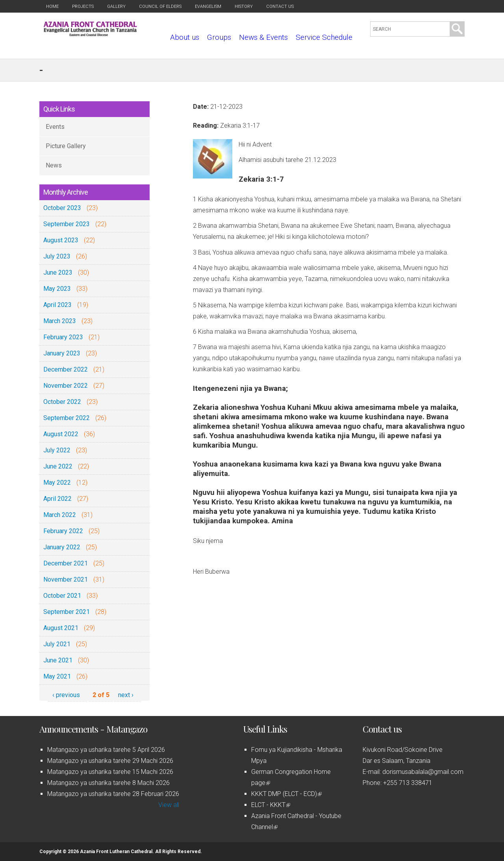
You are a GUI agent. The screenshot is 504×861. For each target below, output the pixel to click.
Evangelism (208, 7)
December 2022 (66, 369)
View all (169, 805)
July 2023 (57, 256)
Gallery (116, 7)
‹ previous (66, 695)
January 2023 (62, 353)
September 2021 (67, 612)
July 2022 (57, 450)
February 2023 (63, 337)
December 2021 (66, 563)
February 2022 (63, 531)
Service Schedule (324, 37)
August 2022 (61, 434)
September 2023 (67, 224)
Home (52, 7)
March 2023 (60, 321)
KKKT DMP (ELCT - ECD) (286, 794)
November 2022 (66, 386)
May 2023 (57, 289)
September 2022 (67, 418)
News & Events (263, 37)
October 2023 (62, 208)
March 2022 (60, 515)
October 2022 (62, 402)
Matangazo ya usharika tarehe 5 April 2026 (106, 750)
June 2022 (58, 466)
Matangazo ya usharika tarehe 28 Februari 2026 (113, 794)
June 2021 (58, 660)
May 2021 (57, 676)
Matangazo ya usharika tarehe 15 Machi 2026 (110, 772)
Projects (83, 7)
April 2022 (57, 499)
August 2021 (61, 628)
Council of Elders (160, 7)
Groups (219, 37)
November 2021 (66, 579)
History (244, 7)
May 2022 (57, 483)
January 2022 (62, 547)
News (54, 165)
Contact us (280, 7)
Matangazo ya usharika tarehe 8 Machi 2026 (108, 783)
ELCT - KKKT (271, 805)
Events (55, 127)
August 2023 (61, 240)
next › (126, 695)
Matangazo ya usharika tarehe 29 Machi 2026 (110, 761)
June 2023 (58, 272)
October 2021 (62, 596)
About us (185, 37)
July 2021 (57, 644)
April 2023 (57, 305)
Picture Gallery (66, 146)
